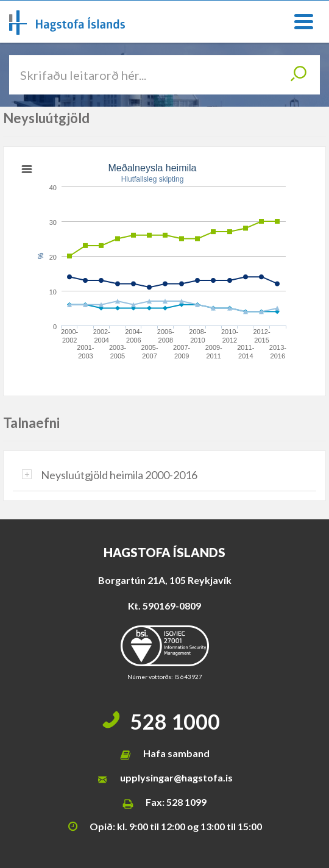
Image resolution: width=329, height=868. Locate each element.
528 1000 (175, 721)
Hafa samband (176, 753)
